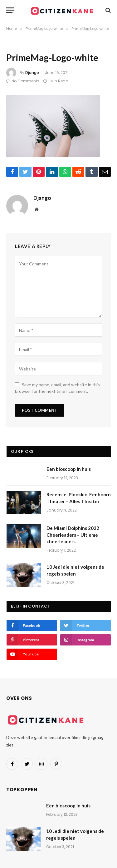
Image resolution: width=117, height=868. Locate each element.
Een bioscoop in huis (69, 469)
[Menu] (10, 10)
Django (32, 73)
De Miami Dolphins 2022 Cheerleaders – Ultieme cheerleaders (73, 535)
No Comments (23, 81)
